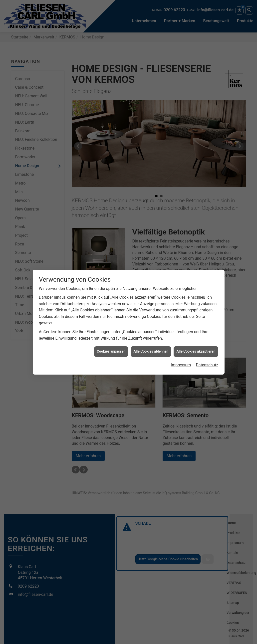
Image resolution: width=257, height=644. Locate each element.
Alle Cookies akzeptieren (196, 329)
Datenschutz (207, 342)
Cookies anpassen (111, 329)
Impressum (181, 342)
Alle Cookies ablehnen (151, 329)
